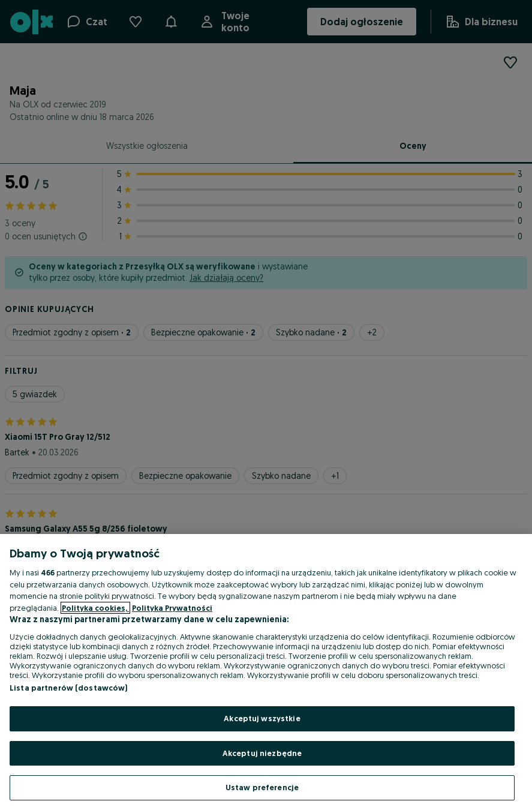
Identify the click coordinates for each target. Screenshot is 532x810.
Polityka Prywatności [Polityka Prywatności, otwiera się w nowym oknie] (172, 608)
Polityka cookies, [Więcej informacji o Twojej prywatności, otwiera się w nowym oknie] (95, 608)
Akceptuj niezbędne (262, 753)
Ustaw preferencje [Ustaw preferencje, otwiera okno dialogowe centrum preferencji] (262, 787)
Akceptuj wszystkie (262, 718)
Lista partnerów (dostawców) (69, 688)
